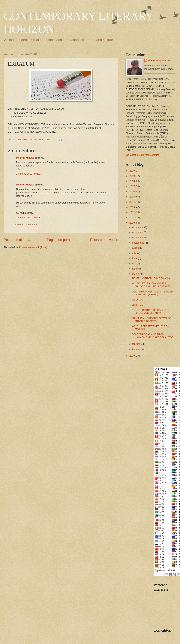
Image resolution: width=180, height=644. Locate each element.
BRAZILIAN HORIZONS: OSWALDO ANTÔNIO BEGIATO (151, 320)
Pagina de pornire (60, 240)
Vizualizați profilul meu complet (142, 155)
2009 (132, 356)
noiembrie (138, 232)
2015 (132, 197)
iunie (135, 258)
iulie (135, 253)
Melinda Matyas (25, 158)
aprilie (136, 269)
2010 (132, 223)
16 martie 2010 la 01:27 (29, 174)
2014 (132, 202)
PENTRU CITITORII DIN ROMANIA (151, 278)
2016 (132, 192)
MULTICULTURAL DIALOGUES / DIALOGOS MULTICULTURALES (151, 285)
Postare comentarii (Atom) (33, 247)
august (136, 248)
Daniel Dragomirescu (160, 60)
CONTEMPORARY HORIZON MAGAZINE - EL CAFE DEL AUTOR (153, 336)
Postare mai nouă (17, 240)
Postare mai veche (104, 240)
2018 (132, 181)
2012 (132, 212)
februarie (137, 344)
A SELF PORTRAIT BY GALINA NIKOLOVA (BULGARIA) (149, 311)
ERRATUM (138, 305)
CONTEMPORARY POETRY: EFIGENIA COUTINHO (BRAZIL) (153, 293)
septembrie (138, 243)
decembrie (138, 227)
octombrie (138, 237)
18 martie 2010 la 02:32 (29, 218)
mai (134, 263)
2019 (132, 176)
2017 (132, 186)
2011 (132, 218)
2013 (132, 207)
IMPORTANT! (139, 300)
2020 (132, 171)
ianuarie (137, 349)
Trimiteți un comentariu (25, 224)
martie (136, 274)
